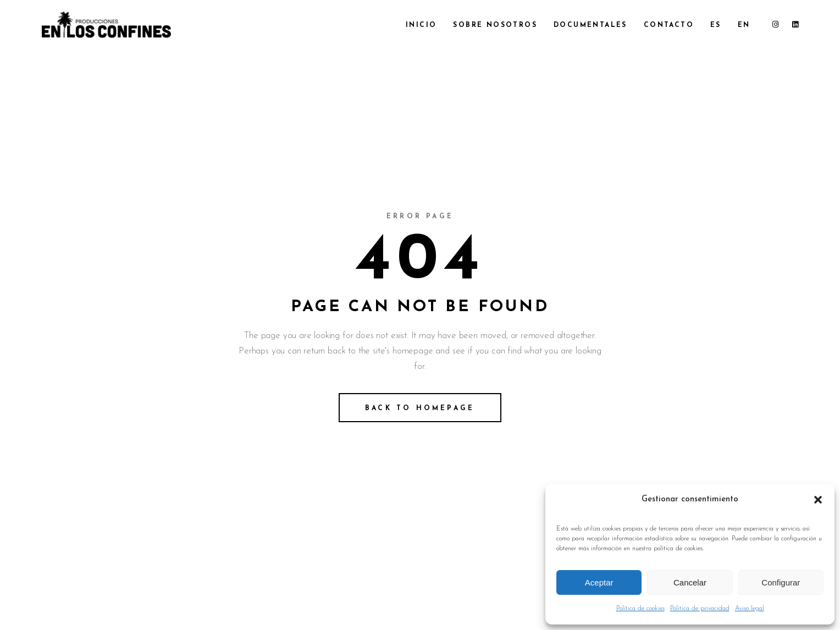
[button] (818, 500)
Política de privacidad (700, 609)
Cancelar (690, 582)
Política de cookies (640, 609)
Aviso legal (750, 609)
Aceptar (599, 582)
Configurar (781, 582)
